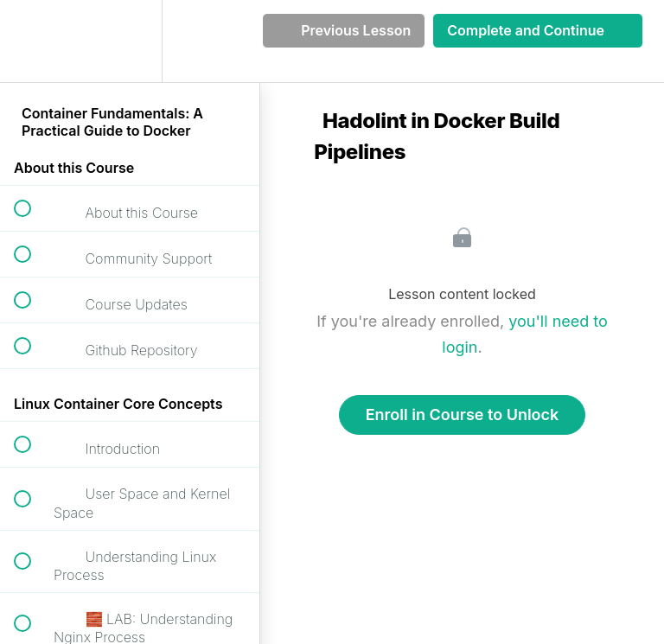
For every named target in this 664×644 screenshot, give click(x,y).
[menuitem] (130, 41)
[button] (32, 41)
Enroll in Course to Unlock (463, 414)
